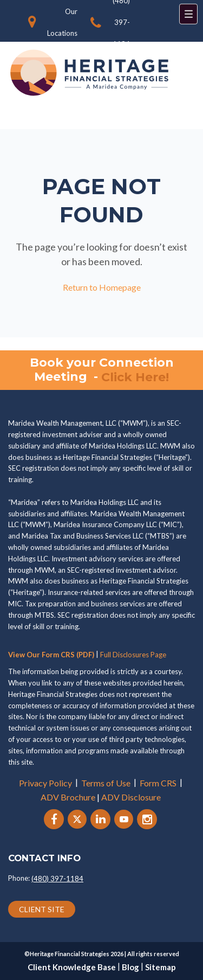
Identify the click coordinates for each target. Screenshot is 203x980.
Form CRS (158, 783)
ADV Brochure (68, 797)
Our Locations (62, 22)
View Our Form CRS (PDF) (51, 655)
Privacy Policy (45, 783)
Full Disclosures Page (133, 655)
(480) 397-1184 (57, 879)
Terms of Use (106, 783)
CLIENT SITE (42, 909)
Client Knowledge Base (72, 967)
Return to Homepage (102, 287)
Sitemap (161, 967)
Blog (130, 967)
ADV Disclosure (131, 797)
